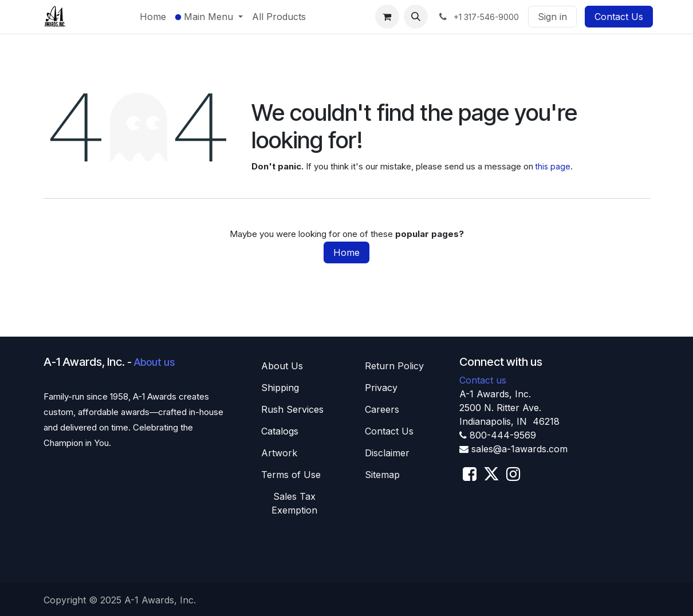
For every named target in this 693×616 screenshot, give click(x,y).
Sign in (552, 17)
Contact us (483, 380)
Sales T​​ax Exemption (294, 503)
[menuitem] (153, 17)
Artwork (279, 453)
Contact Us (619, 17)
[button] (416, 17)
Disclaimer (387, 453)
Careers (382, 409)
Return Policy (394, 366)
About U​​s (282, 366)
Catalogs (280, 431)
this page (553, 166)
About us (154, 362)
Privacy (381, 388)
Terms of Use (291, 475)
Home (346, 252)
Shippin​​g (280, 388)
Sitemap (382, 475)
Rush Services (292, 409)
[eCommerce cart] (387, 17)
